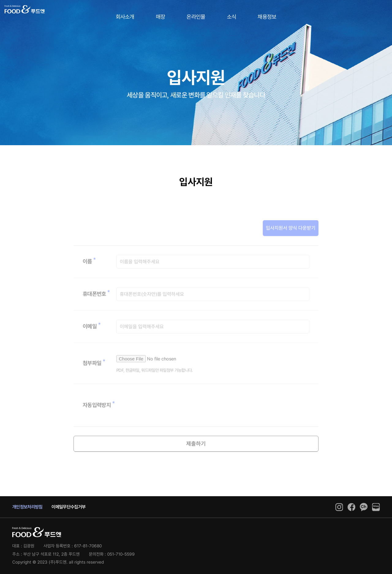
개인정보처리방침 (27, 507)
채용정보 (267, 17)
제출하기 (196, 457)
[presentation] (163, 418)
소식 (232, 17)
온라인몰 (196, 17)
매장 (161, 17)
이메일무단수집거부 (68, 507)
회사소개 (125, 17)
